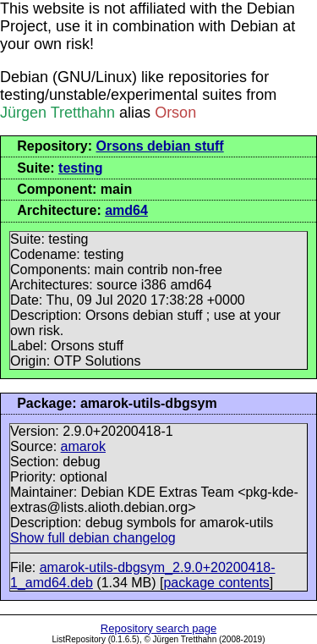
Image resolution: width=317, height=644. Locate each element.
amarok (83, 446)
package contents (216, 583)
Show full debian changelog (93, 538)
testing (80, 168)
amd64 (126, 210)
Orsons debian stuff (160, 146)
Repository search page (158, 628)
